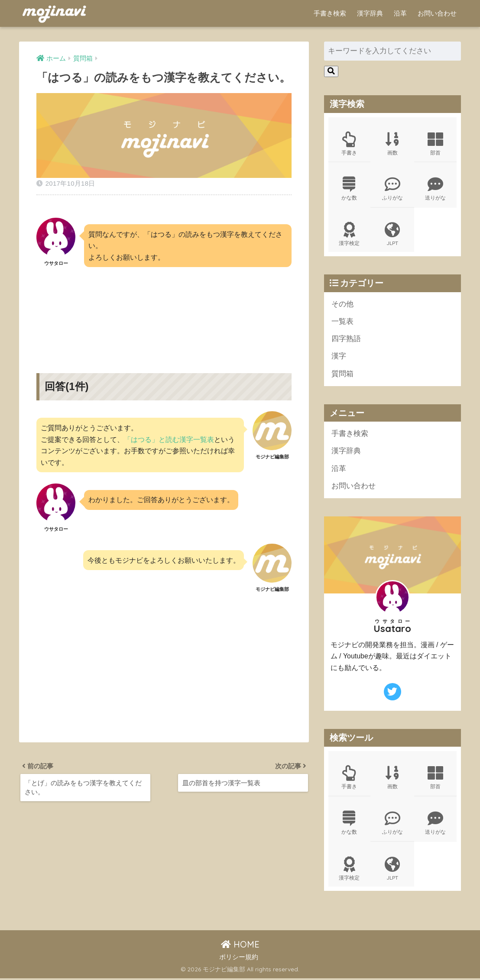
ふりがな (392, 189)
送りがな (435, 189)
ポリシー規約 (239, 959)
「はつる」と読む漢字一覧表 (169, 439)
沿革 (400, 13)
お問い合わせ (437, 13)
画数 (392, 144)
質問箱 (342, 375)
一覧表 (342, 322)
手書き (350, 144)
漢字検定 (350, 235)
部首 (435, 144)
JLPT (392, 235)
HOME (240, 946)
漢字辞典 (370, 13)
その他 (342, 305)
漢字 (339, 357)
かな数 (350, 189)
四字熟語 (346, 340)
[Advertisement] (164, 313)
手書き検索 (330, 13)
